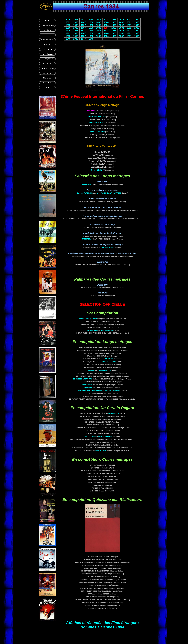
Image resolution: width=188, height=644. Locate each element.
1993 (114, 25)
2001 (129, 22)
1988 (76, 28)
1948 (76, 39)
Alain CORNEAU (107, 330)
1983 (114, 28)
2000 (137, 22)
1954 (106, 36)
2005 (99, 22)
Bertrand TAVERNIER (85, 193)
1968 (76, 33)
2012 (121, 20)
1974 (106, 31)
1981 (129, 28)
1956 (91, 36)
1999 (68, 25)
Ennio (97, 117)
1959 (68, 36)
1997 (83, 25)
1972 (121, 31)
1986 (91, 28)
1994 (106, 25)
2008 (76, 22)
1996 (91, 25)
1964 (106, 33)
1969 (68, 33)
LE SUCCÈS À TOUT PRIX (83, 379)
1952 (121, 36)
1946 (91, 39)
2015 (99, 20)
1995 (99, 25)
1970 (137, 31)
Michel (97, 132)
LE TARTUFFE (90, 436)
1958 (76, 36)
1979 (68, 31)
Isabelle (97, 123)
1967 (83, 33)
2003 (114, 22)
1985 (99, 28)
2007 (83, 22)
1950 (137, 36)
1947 (83, 39)
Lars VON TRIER (107, 248)
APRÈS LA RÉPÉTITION (88, 319)
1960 (137, 33)
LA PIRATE (91, 370)
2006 (91, 22)
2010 (137, 20)
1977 (83, 31)
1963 (114, 33)
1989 (68, 28)
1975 (99, 31)
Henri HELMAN (101, 451)
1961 (129, 33)
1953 (114, 36)
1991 (129, 25)
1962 (121, 33)
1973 (114, 31)
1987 (83, 28)
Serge (97, 170)
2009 (68, 22)
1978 (76, 31)
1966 (91, 33)
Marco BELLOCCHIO (109, 362)
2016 (91, 20)
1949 (68, 39)
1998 (76, 25)
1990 (137, 25)
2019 (68, 20)
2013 (114, 20)
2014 (106, 20)
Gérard (106, 436)
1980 (137, 28)
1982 (121, 28)
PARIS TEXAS (87, 184)
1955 (99, 36)
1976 (91, 31)
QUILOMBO (89, 388)
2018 (76, 20)
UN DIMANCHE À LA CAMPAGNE (109, 193)
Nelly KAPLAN (113, 413)
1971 (129, 31)
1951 (129, 36)
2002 (121, 22)
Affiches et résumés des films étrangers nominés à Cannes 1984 (102, 625)
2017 (83, 20)
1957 (83, 36)
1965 (99, 33)
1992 (121, 25)
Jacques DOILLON (104, 370)
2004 (106, 22)
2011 (129, 20)
